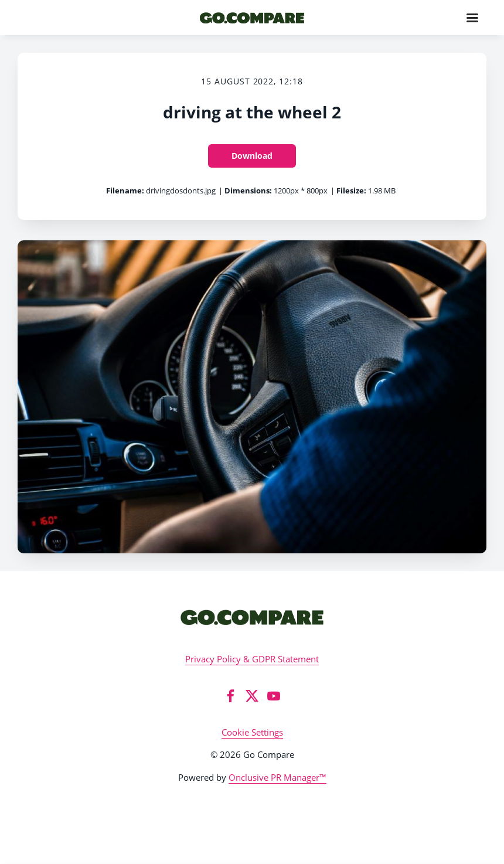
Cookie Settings (252, 732)
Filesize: (351, 191)
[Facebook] (230, 696)
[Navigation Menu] (472, 18)
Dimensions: (248, 191)
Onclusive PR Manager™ (277, 777)
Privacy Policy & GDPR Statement (252, 659)
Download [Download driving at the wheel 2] (252, 156)
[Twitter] (252, 696)
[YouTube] (274, 696)
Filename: (125, 191)
